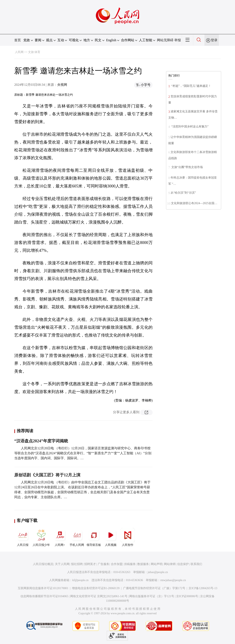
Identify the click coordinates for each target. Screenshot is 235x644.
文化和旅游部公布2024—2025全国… (194, 203)
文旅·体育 (34, 52)
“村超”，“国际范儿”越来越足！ (191, 86)
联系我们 (196, 564)
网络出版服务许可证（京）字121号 (152, 596)
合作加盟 (117, 564)
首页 (18, 40)
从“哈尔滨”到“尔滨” (183, 193)
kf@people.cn (80, 580)
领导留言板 (94, 537)
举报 (178, 40)
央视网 (62, 85)
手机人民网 (77, 537)
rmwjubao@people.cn (173, 580)
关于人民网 (62, 564)
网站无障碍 (165, 40)
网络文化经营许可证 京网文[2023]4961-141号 (99, 596)
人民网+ (60, 537)
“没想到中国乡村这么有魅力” (190, 127)
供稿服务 (130, 564)
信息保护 (183, 564)
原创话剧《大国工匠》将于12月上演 (47, 475)
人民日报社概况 (43, 564)
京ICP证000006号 (187, 596)
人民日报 (23, 537)
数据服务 (143, 564)
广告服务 (103, 564)
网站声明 (157, 564)
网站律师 (170, 564)
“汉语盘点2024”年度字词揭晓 (41, 441)
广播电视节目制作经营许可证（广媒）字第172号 (154, 588)
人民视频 (111, 537)
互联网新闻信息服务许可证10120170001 (43, 588)
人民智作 (128, 537)
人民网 (19, 52)
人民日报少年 (41, 537)
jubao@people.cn (158, 572)
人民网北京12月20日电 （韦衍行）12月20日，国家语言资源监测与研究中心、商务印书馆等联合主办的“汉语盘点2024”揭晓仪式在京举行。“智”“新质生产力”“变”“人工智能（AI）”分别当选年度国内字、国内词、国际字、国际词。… (83, 453)
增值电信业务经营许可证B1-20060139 (96, 588)
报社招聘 (77, 564)
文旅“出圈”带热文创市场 (187, 167)
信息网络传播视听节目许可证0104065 (44, 596)
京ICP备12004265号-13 (203, 588)
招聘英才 (90, 564)
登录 (214, 40)
